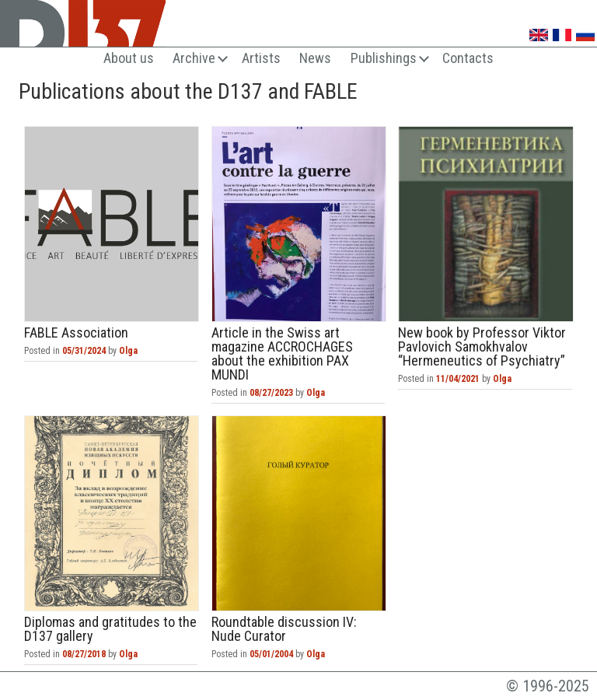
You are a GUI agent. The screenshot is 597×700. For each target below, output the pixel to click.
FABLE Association (112, 224)
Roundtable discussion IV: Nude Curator (299, 513)
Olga (128, 351)
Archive (194, 58)
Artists (261, 58)
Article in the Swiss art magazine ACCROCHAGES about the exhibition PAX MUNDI (299, 224)
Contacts (468, 58)
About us (129, 58)
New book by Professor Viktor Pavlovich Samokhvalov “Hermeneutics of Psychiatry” (485, 224)
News (315, 58)
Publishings (384, 58)
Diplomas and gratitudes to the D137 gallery (112, 513)
